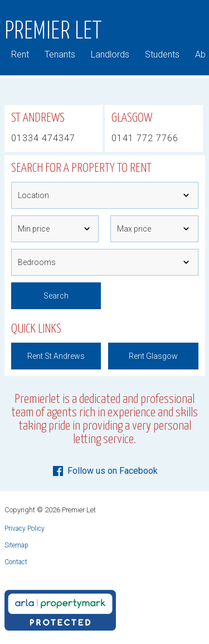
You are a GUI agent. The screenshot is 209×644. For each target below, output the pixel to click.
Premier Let (54, 32)
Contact (16, 562)
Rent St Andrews (56, 356)
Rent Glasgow (153, 356)
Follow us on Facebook (104, 471)
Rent (20, 54)
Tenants (60, 54)
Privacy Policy (25, 528)
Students (162, 54)
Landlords (110, 54)
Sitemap (16, 545)
